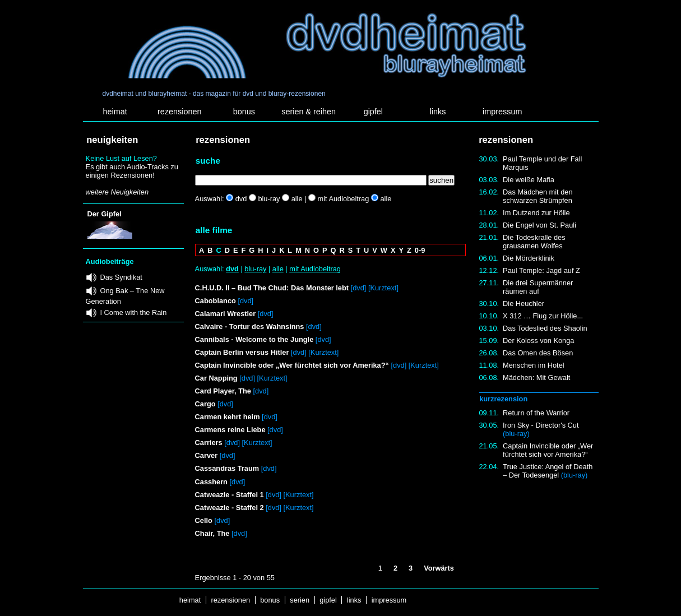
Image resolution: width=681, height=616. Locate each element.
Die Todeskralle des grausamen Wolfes (534, 242)
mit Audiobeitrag (315, 269)
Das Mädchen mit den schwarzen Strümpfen (538, 196)
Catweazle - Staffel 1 (230, 495)
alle (278, 269)
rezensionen (179, 112)
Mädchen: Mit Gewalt (536, 378)
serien (300, 600)
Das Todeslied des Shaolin (545, 328)
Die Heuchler (524, 304)
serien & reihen (309, 112)
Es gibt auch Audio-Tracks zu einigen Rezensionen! (132, 171)
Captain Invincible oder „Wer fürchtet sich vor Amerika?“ (548, 450)
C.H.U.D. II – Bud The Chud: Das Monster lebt (272, 288)
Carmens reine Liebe (230, 430)
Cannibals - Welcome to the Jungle (254, 339)
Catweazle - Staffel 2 (230, 508)
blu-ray (255, 269)
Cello (204, 520)
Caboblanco (216, 301)
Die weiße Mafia (529, 180)
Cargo (205, 404)
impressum (502, 112)
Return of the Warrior (536, 413)
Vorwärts (439, 568)
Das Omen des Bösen (538, 353)
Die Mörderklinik (529, 258)
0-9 (420, 250)
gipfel (373, 112)
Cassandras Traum (227, 468)
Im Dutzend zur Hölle (536, 213)
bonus (244, 112)
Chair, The (212, 533)
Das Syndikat (121, 277)
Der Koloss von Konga (538, 341)
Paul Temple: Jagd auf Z (541, 270)
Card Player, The (223, 391)
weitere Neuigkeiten (117, 192)
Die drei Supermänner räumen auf (538, 287)
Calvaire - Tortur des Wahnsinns (250, 326)
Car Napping (217, 378)
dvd (232, 269)
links (438, 112)
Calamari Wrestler (226, 314)
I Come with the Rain (134, 312)
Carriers (209, 443)
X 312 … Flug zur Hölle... (543, 316)
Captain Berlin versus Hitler (242, 352)
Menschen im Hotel (534, 365)
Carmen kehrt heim (228, 417)
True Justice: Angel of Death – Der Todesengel (548, 471)
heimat (115, 112)
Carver (207, 455)
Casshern (211, 482)
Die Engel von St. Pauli (539, 225)
